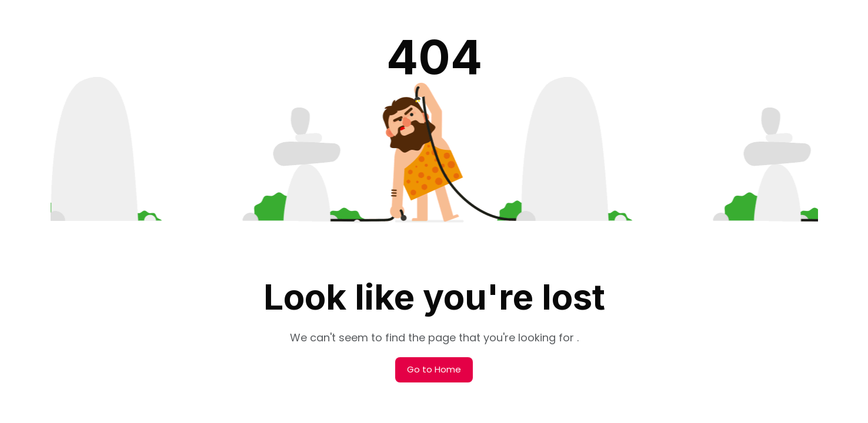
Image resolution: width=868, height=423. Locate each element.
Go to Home (434, 369)
